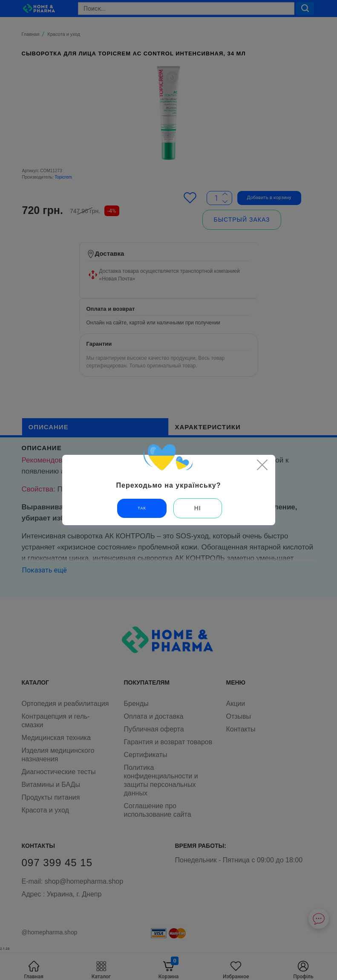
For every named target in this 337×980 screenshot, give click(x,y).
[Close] (262, 465)
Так (142, 508)
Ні (198, 508)
